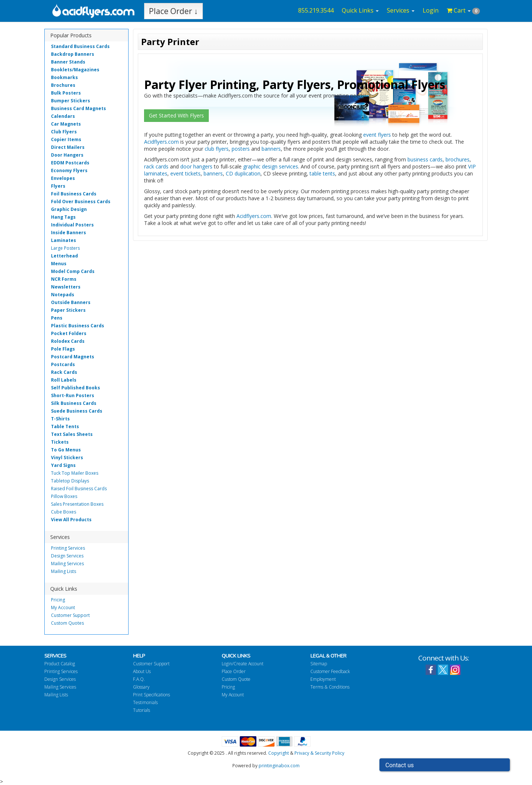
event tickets (185, 173)
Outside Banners (71, 302)
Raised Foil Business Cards (79, 489)
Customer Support (70, 615)
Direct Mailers (68, 147)
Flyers (58, 186)
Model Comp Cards (73, 271)
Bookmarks (64, 77)
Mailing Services (67, 564)
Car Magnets (66, 124)
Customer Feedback (330, 671)
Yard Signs (63, 465)
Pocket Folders (69, 333)
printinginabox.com (279, 766)
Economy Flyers (69, 170)
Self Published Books (76, 388)
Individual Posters (72, 225)
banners (271, 149)
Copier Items (66, 139)
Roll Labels (64, 380)
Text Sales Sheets (72, 434)
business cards (425, 159)
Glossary (141, 687)
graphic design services (271, 166)
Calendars (63, 116)
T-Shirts (60, 419)
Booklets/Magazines (75, 70)
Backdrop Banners (73, 54)
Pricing (58, 600)
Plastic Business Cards (78, 326)
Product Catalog (60, 664)
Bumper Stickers (71, 101)
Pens (57, 318)
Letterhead (64, 256)
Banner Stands (68, 62)
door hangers (196, 166)
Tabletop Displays (70, 481)
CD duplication (243, 173)
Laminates (64, 240)
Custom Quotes (67, 623)
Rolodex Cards (68, 341)
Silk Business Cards (74, 403)
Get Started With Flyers (176, 115)
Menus (59, 264)
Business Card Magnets (79, 108)
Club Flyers (64, 132)
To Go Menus (66, 450)
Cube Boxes (64, 512)
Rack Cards (64, 372)
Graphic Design (69, 209)
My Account (63, 607)
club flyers (217, 149)
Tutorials (141, 710)
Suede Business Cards (77, 411)
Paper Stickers (68, 310)
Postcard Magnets (73, 357)
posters (241, 149)
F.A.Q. (139, 679)
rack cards (156, 166)
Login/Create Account (243, 664)
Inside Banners (69, 233)
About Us (142, 671)
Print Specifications (151, 695)
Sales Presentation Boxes (77, 504)
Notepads (63, 295)
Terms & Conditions (330, 687)
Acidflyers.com (161, 142)
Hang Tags (63, 217)
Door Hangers (67, 155)
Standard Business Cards (80, 46)
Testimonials (145, 702)
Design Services (67, 556)
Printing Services (68, 548)
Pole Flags (63, 349)
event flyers (377, 135)
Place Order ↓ (173, 11)
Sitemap (319, 664)
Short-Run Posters (73, 395)
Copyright (279, 753)
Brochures (63, 85)
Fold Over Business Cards (81, 202)
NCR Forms (64, 279)
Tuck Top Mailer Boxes (75, 473)
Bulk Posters (66, 93)
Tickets (60, 442)
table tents (322, 173)
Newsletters (66, 287)
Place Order (234, 671)
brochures (458, 159)
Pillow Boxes (64, 496)
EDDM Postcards (70, 163)
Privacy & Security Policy (319, 753)
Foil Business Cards (74, 194)
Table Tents (65, 426)
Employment (323, 679)
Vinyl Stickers (67, 458)
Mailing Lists (64, 571)
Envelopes (63, 178)
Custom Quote (236, 679)
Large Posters (65, 248)
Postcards (63, 364)
